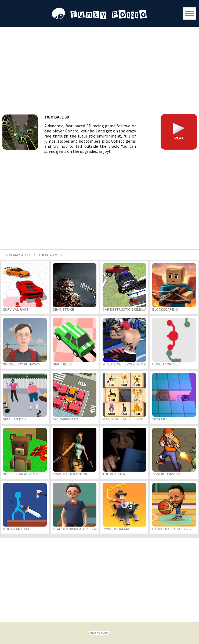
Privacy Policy (99, 633)
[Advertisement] (100, 70)
